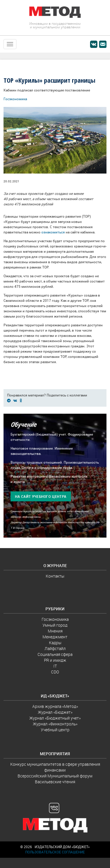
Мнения (55, 631)
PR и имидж (55, 660)
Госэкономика (15, 99)
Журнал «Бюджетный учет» (55, 718)
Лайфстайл (55, 649)
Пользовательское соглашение (55, 852)
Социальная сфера (55, 654)
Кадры (55, 643)
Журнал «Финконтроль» (55, 724)
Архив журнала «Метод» (55, 706)
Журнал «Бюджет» (55, 712)
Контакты (55, 576)
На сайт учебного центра (41, 497)
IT (55, 666)
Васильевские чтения (55, 782)
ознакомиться (53, 232)
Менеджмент (55, 637)
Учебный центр (55, 730)
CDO (55, 672)
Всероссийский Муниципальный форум (55, 776)
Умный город (55, 625)
